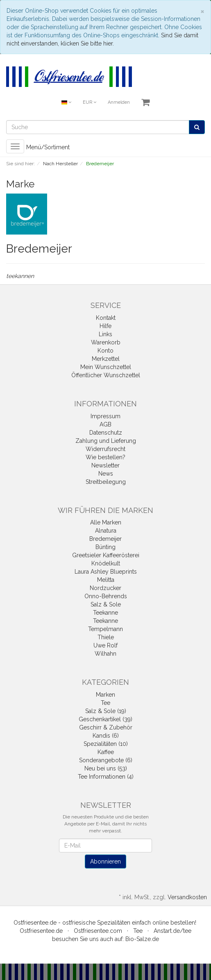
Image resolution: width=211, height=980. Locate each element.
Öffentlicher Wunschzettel (106, 375)
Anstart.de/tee (172, 931)
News (106, 474)
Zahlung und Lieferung (106, 441)
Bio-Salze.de (142, 939)
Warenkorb (106, 342)
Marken (105, 695)
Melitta (106, 580)
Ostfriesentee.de (41, 931)
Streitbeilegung (106, 482)
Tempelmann (105, 629)
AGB (105, 424)
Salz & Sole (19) (106, 711)
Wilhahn (105, 654)
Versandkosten (187, 897)
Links (105, 334)
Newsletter (105, 465)
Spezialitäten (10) (106, 744)
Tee (105, 703)
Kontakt (106, 318)
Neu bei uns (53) (106, 768)
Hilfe (105, 326)
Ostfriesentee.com (98, 931)
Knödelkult (106, 563)
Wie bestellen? (105, 457)
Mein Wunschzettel (106, 367)
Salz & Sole (106, 604)
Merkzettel (106, 359)
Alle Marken (106, 522)
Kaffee (106, 752)
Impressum (105, 416)
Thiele (106, 637)
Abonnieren (105, 861)
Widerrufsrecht (105, 449)
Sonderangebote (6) (106, 760)
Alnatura (106, 531)
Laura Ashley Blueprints (106, 572)
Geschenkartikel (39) (105, 719)
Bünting (105, 547)
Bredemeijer (105, 539)
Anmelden (119, 102)
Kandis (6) (106, 736)
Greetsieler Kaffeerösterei (106, 555)
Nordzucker (105, 588)
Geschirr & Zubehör (106, 727)
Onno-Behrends (106, 596)
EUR (90, 102)
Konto (105, 351)
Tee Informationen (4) (106, 777)
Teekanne (105, 613)
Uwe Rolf (105, 645)
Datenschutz (106, 433)
